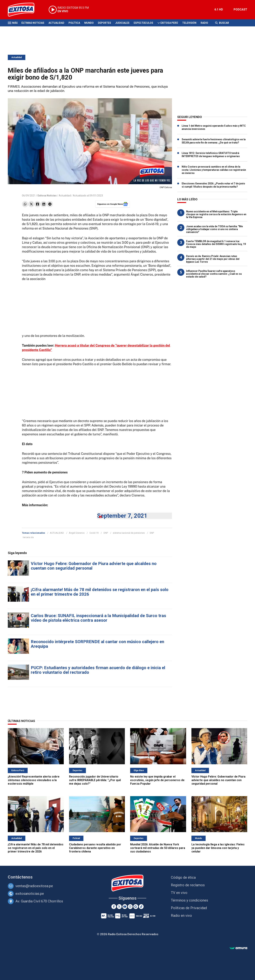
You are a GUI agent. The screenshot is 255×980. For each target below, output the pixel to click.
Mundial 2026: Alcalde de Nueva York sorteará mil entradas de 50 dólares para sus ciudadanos (158, 848)
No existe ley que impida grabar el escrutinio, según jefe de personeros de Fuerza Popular (157, 780)
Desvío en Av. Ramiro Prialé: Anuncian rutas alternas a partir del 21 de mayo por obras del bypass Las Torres (213, 259)
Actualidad (56, 23)
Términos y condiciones (189, 900)
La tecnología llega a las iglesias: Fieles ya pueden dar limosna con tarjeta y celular (218, 848)
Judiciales (122, 23)
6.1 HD (219, 9)
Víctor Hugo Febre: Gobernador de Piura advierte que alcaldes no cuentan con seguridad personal (94, 566)
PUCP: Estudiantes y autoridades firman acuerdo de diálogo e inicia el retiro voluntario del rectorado (98, 670)
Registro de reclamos (188, 885)
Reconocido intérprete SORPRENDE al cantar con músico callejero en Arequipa (97, 644)
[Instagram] (130, 907)
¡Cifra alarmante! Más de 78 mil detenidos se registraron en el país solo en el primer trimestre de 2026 (100, 592)
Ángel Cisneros (77, 533)
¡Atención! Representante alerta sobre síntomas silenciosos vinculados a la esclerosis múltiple (34, 780)
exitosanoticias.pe (30, 894)
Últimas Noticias (33, 23)
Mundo (89, 23)
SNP (152, 533)
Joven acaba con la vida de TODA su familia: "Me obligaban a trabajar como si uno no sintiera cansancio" (214, 229)
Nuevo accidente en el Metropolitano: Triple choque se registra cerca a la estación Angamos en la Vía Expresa (216, 214)
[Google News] (136, 907)
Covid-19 (94, 533)
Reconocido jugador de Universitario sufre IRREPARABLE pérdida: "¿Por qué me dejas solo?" (95, 780)
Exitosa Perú (169, 23)
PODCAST (240, 9)
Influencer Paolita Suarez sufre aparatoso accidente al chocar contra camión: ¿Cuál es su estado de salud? (214, 274)
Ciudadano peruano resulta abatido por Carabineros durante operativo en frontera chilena (95, 848)
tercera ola (28, 537)
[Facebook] (114, 907)
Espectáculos (143, 23)
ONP (106, 533)
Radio (204, 23)
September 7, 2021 (122, 516)
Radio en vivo (181, 916)
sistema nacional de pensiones (129, 533)
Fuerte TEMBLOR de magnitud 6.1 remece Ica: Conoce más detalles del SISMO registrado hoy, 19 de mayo (216, 244)
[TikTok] (141, 907)
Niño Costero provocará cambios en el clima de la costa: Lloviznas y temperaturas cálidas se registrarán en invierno (214, 170)
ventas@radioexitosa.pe (34, 886)
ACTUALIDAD (57, 533)
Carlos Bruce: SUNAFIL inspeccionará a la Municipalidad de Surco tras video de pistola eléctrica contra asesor (98, 618)
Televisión (189, 23)
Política (74, 23)
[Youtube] (125, 907)
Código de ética (183, 877)
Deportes (104, 23)
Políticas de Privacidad (189, 908)
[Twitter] (119, 907)
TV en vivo (179, 893)
